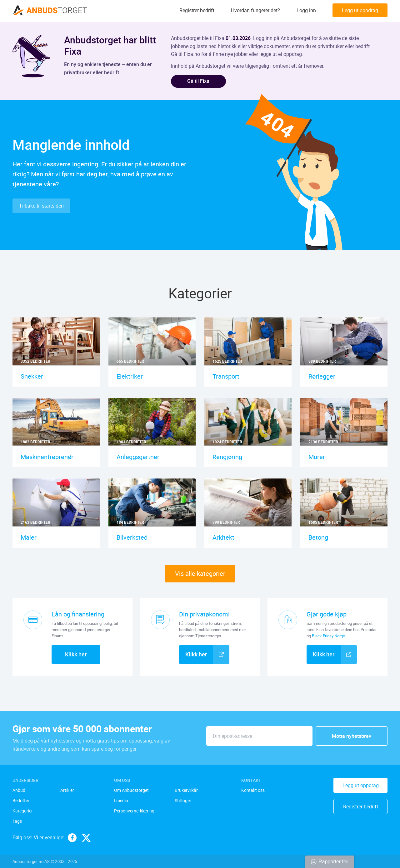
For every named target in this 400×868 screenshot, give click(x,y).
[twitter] (86, 838)
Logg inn (306, 11)
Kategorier (23, 811)
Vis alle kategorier (200, 574)
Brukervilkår (186, 791)
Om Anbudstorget (131, 791)
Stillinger (183, 801)
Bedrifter (21, 801)
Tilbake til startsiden (41, 206)
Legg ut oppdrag (360, 11)
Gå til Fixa (199, 81)
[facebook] (72, 838)
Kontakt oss (253, 791)
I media (121, 801)
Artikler (67, 791)
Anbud (19, 791)
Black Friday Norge (328, 636)
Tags (17, 821)
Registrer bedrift (197, 11)
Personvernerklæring (134, 811)
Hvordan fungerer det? (255, 11)
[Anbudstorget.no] (50, 11)
